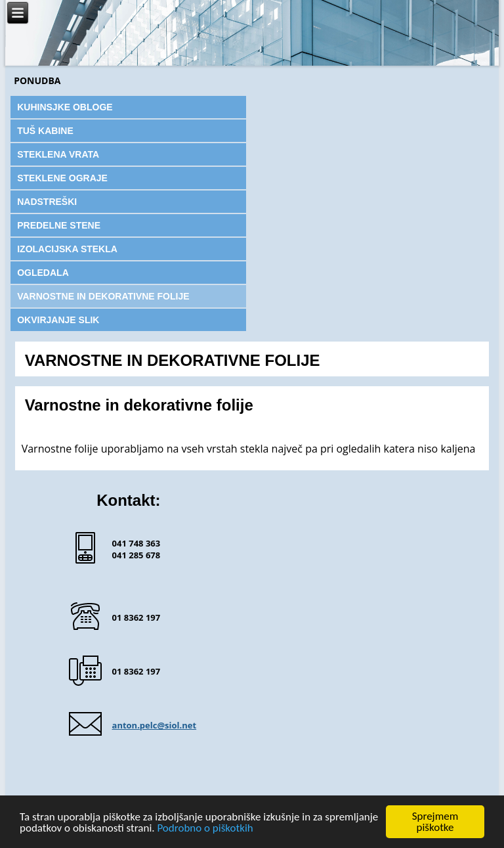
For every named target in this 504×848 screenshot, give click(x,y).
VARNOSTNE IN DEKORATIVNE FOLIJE (103, 296)
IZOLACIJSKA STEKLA (67, 249)
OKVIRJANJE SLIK (58, 320)
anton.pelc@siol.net (155, 725)
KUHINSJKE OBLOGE (65, 107)
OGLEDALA (43, 273)
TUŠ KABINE (45, 131)
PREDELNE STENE (59, 225)
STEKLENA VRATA (58, 154)
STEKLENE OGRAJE (62, 178)
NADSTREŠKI (47, 202)
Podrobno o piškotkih (205, 829)
